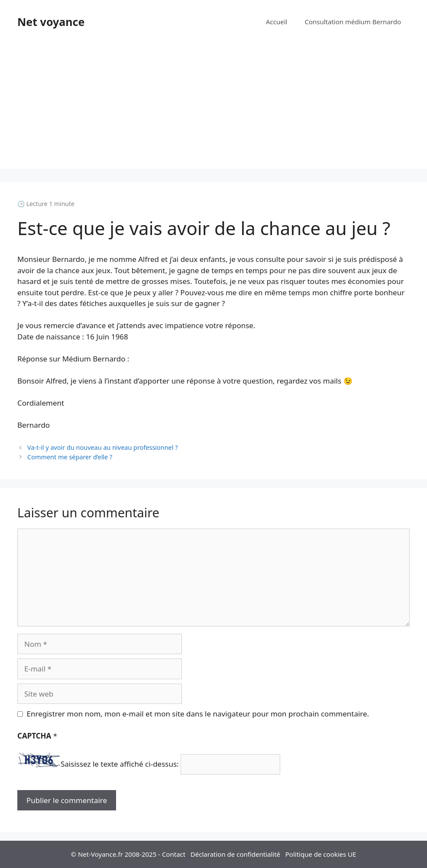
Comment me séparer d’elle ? (70, 457)
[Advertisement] (213, 108)
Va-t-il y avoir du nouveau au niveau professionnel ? (102, 447)
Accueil (277, 22)
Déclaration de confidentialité (235, 854)
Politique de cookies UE (321, 854)
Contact (174, 854)
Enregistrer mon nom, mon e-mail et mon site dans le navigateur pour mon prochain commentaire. (198, 714)
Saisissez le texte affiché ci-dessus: (120, 764)
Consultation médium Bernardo (353, 22)
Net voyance (51, 22)
